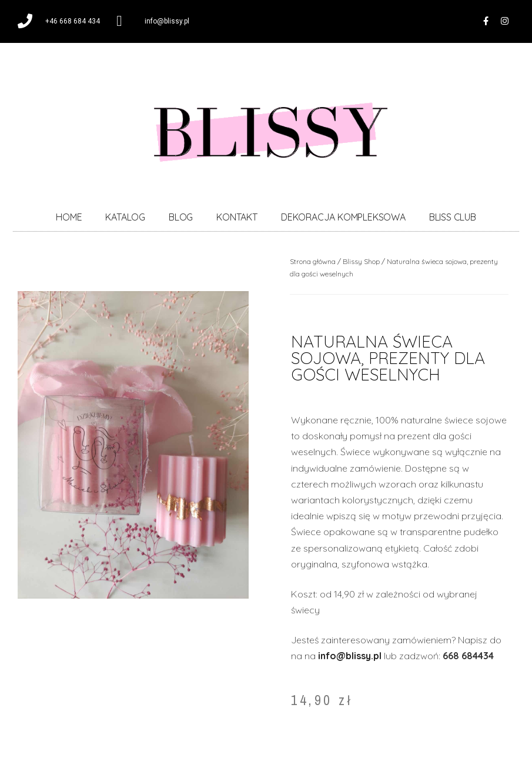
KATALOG (125, 218)
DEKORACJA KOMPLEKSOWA (343, 218)
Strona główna (313, 262)
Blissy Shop (361, 262)
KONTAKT (237, 218)
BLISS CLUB (453, 218)
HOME (69, 218)
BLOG (181, 218)
